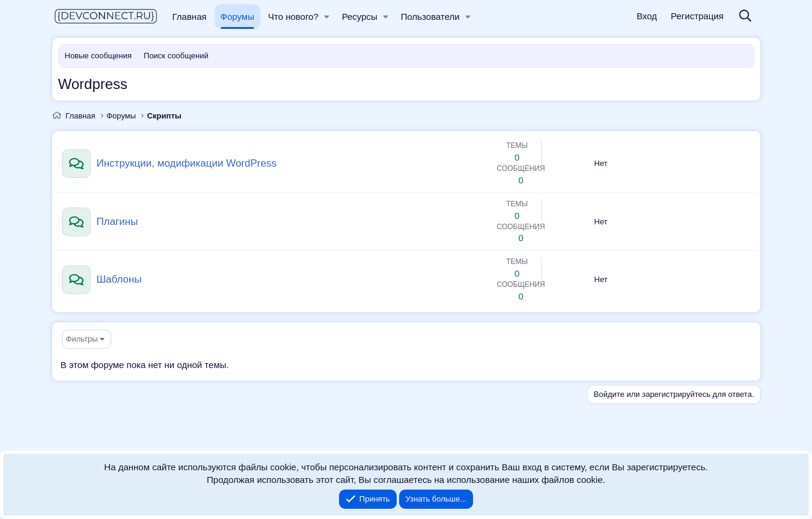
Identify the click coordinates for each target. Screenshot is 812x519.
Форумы (237, 17)
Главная (190, 17)
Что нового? (293, 17)
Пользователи (430, 17)
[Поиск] (745, 17)
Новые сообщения (99, 56)
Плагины (118, 222)
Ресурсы (360, 17)
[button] (327, 17)
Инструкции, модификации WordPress (187, 163)
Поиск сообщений (176, 56)
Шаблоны (119, 279)
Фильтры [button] (82, 339)
